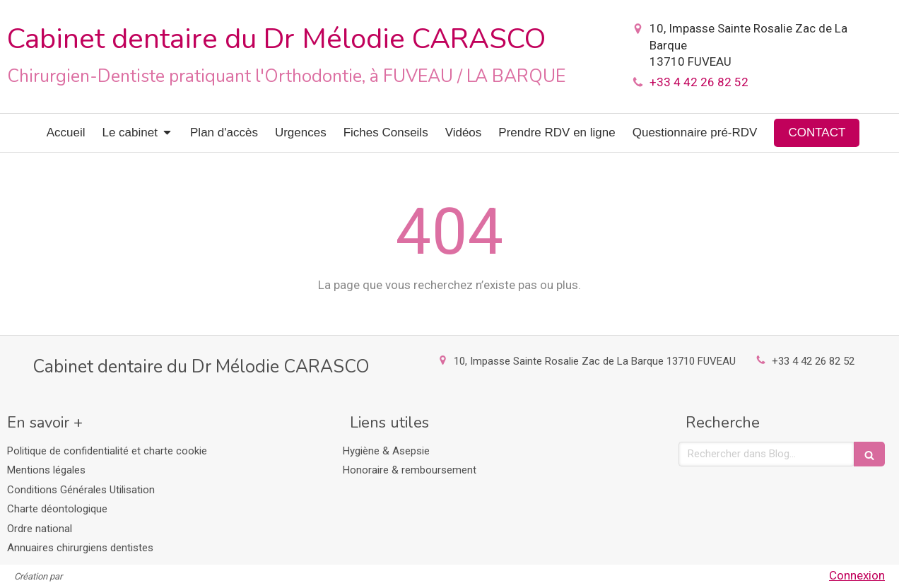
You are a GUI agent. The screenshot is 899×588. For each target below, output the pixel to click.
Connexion (857, 575)
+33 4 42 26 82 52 (699, 82)
